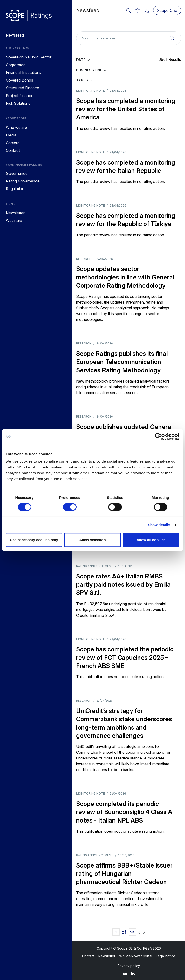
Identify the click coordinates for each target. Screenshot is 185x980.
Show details (159, 525)
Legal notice (166, 956)
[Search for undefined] (129, 38)
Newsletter (107, 956)
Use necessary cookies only (34, 540)
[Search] (172, 38)
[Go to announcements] (29, 15)
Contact (88, 956)
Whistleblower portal (136, 956)
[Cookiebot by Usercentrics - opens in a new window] (158, 436)
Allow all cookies (151, 540)
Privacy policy (129, 966)
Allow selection (92, 540)
